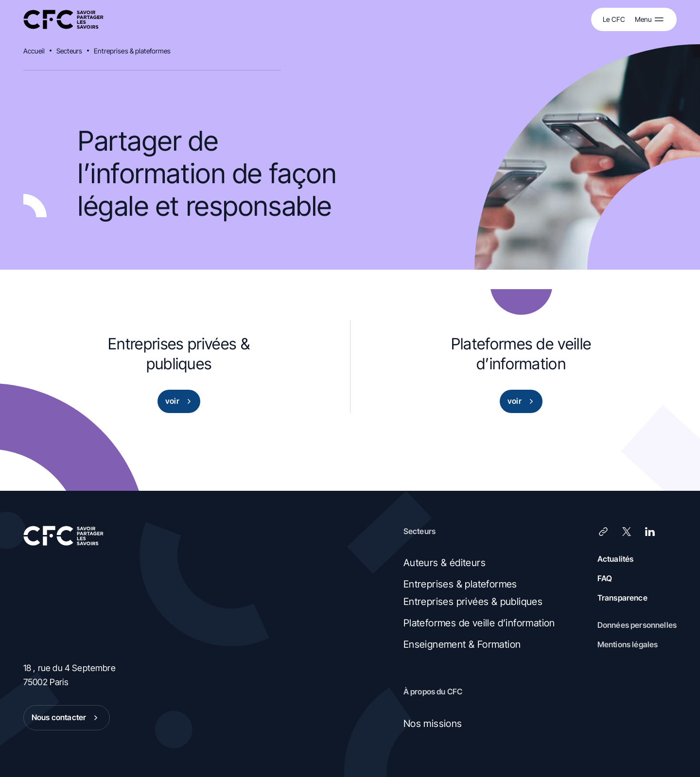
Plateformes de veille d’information (479, 623)
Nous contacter (67, 718)
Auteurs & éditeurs (445, 563)
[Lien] (603, 532)
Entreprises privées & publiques (473, 602)
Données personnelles (637, 625)
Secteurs (69, 51)
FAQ (605, 578)
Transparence (622, 598)
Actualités (616, 559)
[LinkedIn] (650, 532)
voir (180, 401)
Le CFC (614, 19)
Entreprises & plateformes (132, 51)
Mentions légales (628, 644)
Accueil (34, 51)
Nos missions (433, 724)
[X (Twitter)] (627, 532)
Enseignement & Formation (462, 644)
